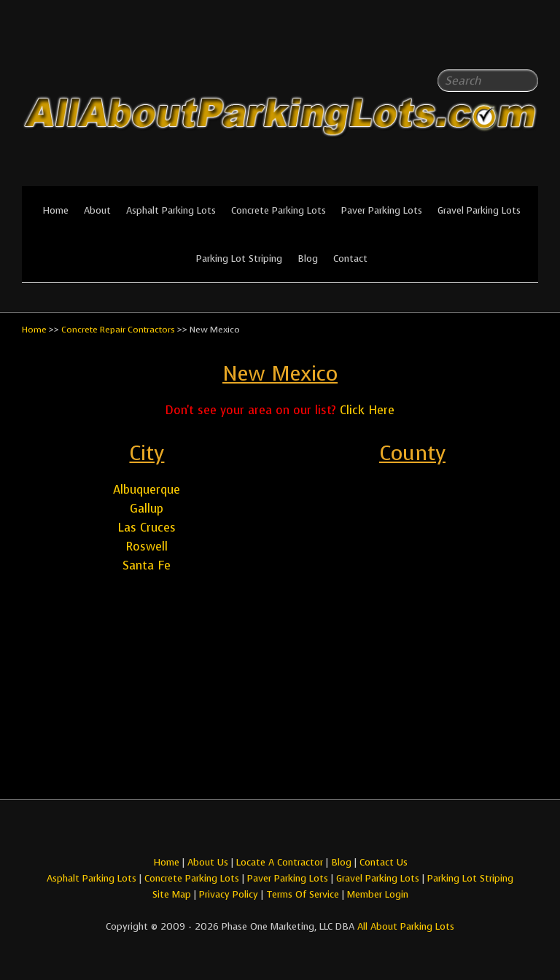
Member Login (378, 894)
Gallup (147, 509)
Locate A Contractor (280, 862)
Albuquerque (147, 490)
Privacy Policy (229, 894)
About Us (208, 862)
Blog (308, 258)
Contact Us (384, 862)
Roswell (147, 547)
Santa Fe (147, 565)
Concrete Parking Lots (279, 210)
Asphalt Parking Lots (171, 210)
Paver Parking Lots (382, 210)
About (97, 210)
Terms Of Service (304, 894)
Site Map (172, 894)
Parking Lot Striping (239, 258)
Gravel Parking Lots (479, 210)
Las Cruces (147, 528)
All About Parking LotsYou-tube (527, 44)
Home (55, 210)
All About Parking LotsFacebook (498, 44)
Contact (350, 258)
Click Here (367, 410)
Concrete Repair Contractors (118, 330)
